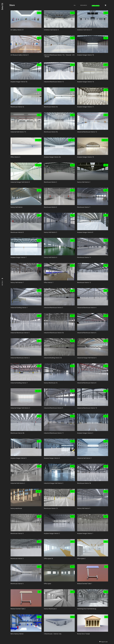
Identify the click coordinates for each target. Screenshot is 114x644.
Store (12, 5)
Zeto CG (2, 6)
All (75, 5)
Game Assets (96, 5)
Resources (84, 5)
